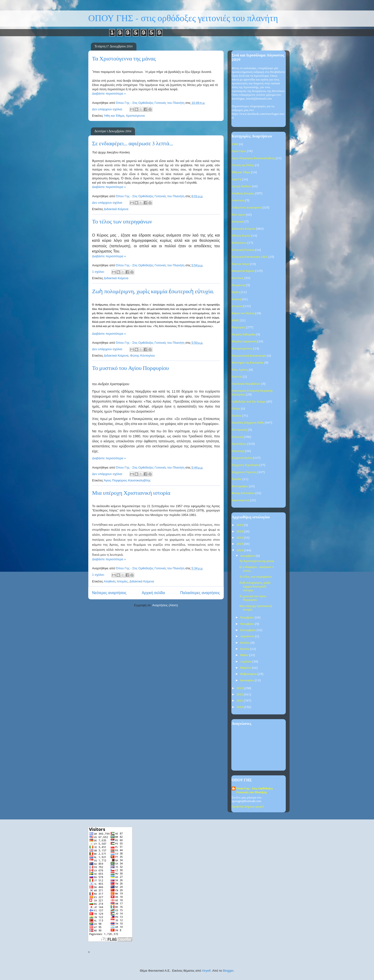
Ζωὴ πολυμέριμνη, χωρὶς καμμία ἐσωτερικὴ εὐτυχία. (153, 291)
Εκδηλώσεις (239, 243)
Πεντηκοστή (239, 430)
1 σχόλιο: (99, 272)
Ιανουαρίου (248, 680)
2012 (240, 695)
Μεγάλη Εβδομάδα (243, 335)
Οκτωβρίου (248, 624)
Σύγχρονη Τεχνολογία (245, 465)
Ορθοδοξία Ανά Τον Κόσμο (249, 402)
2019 (240, 525)
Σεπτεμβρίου (249, 630)
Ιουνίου (245, 649)
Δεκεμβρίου (248, 556)
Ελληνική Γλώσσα (243, 250)
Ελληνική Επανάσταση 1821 (250, 257)
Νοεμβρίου (247, 618)
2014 (240, 550)
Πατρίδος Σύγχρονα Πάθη (248, 423)
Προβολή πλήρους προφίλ (248, 807)
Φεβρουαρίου (249, 674)
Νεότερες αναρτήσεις (109, 593)
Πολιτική (237, 437)
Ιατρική (236, 299)
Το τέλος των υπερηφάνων (122, 222)
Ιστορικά (237, 306)
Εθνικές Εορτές (241, 236)
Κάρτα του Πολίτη (243, 313)
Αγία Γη (237, 179)
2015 (240, 544)
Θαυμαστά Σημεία (243, 271)
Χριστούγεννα (135, 116)
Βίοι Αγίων (238, 215)
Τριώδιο (237, 479)
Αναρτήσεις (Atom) (165, 605)
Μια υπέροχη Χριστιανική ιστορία (131, 493)
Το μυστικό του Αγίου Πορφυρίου (130, 368)
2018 (240, 532)
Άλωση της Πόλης (243, 165)
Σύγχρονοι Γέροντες (244, 472)
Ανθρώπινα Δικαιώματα (246, 208)
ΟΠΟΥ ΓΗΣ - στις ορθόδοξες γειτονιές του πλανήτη (183, 18)
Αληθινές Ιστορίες (116, 581)
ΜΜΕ (235, 321)
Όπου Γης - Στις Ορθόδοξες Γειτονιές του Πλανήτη (255, 791)
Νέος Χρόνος (240, 370)
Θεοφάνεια (238, 285)
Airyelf (206, 971)
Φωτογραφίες (240, 486)
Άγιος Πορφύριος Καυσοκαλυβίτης (127, 480)
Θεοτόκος (238, 278)
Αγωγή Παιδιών (241, 186)
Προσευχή (238, 451)
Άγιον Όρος (239, 151)
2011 (240, 701)
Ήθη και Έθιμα (114, 116)
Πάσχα (236, 409)
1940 (235, 144)
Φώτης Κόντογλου (142, 356)
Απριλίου (246, 662)
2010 (240, 707)
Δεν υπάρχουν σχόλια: (108, 109)
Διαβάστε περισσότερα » (109, 93)
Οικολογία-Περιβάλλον (246, 384)
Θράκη (236, 292)
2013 (240, 688)
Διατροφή (238, 222)
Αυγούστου (248, 636)
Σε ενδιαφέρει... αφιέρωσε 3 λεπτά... (132, 144)
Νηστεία (237, 377)
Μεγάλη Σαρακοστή (244, 341)
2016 (240, 538)
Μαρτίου (246, 668)
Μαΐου (245, 655)
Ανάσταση (238, 200)
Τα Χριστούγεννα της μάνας (124, 59)
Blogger (228, 971)
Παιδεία (237, 416)
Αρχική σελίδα (153, 593)
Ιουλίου (245, 643)
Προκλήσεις (239, 444)
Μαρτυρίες (238, 327)
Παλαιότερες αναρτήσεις (200, 593)
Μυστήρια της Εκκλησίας (248, 363)
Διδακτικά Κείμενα (116, 209)
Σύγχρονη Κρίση (242, 458)
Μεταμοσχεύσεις (242, 349)
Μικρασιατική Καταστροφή (249, 356)
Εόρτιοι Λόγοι (240, 264)
